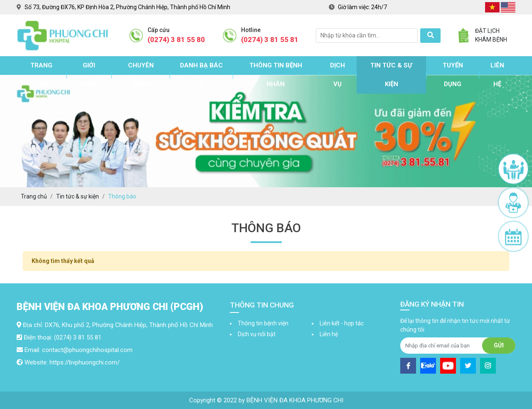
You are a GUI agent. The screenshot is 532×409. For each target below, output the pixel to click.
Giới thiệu (89, 75)
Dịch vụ (337, 75)
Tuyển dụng (453, 75)
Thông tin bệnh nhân (276, 75)
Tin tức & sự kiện (391, 75)
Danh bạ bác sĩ (201, 75)
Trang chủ (41, 75)
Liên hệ (497, 75)
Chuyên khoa (141, 75)
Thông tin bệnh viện (263, 323)
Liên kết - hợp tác (342, 323)
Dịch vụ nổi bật (257, 334)
